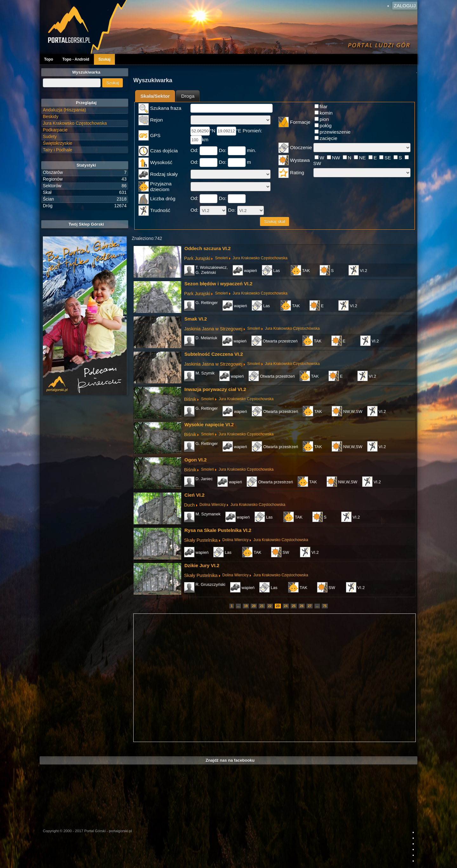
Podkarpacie (55, 130)
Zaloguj (405, 6)
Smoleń (221, 258)
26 (302, 606)
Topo (49, 59)
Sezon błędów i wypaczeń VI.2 (218, 284)
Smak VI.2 (196, 319)
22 (270, 606)
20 (254, 606)
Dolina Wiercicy (213, 505)
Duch (189, 505)
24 (286, 606)
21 (262, 606)
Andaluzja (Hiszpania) (64, 110)
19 (246, 606)
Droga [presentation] (188, 96)
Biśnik (190, 399)
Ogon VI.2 (195, 460)
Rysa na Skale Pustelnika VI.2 (218, 530)
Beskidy (51, 116)
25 (294, 606)
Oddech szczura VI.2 (208, 248)
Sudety (50, 136)
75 (325, 606)
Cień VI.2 (194, 495)
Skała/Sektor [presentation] (155, 96)
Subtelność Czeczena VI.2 (214, 354)
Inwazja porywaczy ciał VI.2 (215, 389)
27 (310, 606)
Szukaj (104, 59)
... (238, 606)
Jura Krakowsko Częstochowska (260, 258)
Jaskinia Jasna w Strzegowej (213, 329)
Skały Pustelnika (201, 540)
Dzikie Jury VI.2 (202, 565)
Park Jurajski (197, 258)
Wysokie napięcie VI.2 (209, 424)
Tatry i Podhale (58, 150)
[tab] (155, 96)
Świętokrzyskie (58, 143)
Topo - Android (76, 59)
